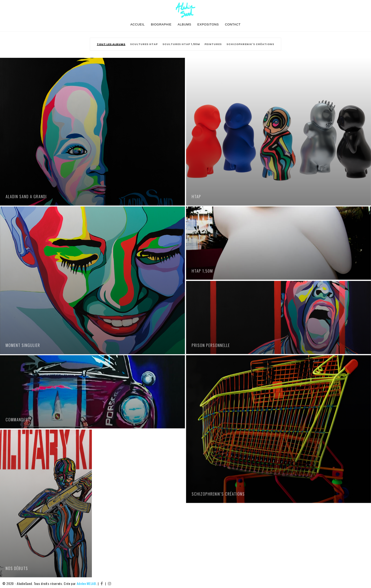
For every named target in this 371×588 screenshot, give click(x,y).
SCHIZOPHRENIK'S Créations (218, 493)
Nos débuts (17, 567)
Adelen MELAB (86, 583)
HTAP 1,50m (202, 270)
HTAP (196, 196)
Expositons (208, 24)
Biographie (161, 24)
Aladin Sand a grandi (26, 196)
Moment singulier (23, 345)
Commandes (17, 419)
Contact (233, 24)
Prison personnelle (210, 345)
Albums (184, 24)
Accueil (138, 24)
